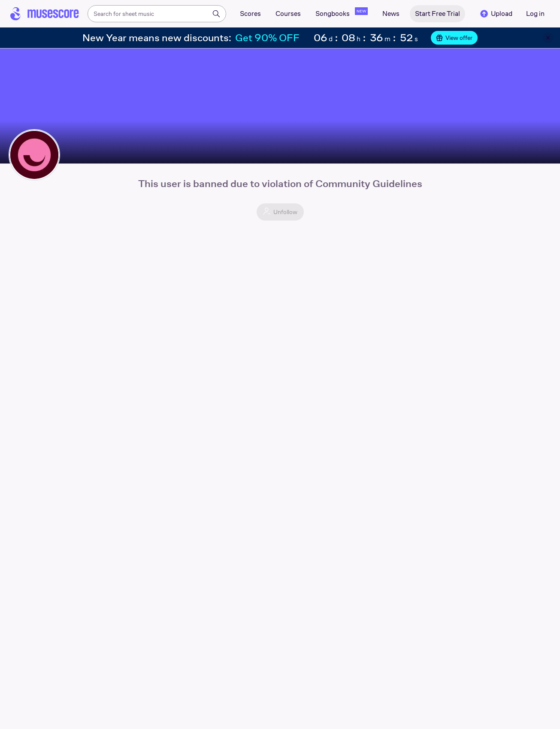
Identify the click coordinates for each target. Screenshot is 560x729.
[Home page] (45, 14)
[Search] (216, 14)
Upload (496, 14)
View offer (454, 38)
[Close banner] (548, 38)
